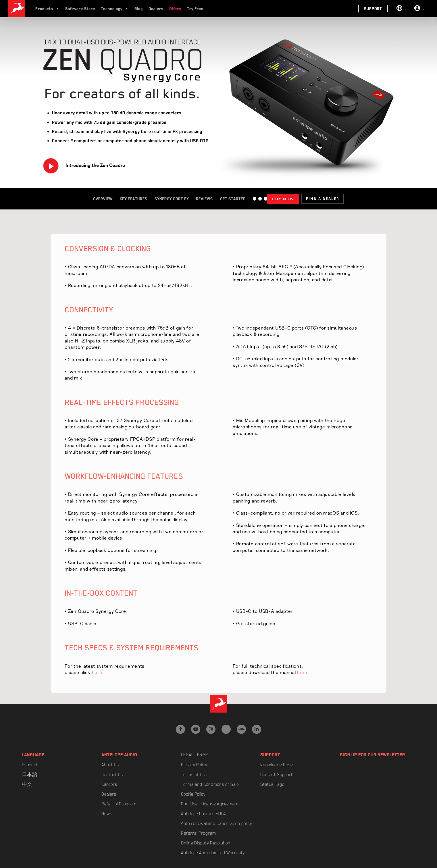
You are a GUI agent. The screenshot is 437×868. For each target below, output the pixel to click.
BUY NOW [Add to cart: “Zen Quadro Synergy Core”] (283, 199)
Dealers (156, 9)
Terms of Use (194, 775)
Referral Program (119, 804)
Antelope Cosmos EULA (203, 814)
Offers (175, 9)
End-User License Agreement (210, 804)
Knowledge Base (277, 765)
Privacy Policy (194, 765)
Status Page (272, 784)
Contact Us (112, 775)
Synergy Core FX (172, 199)
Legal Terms (195, 755)
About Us (110, 765)
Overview (103, 199)
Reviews (204, 199)
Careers (109, 784)
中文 (27, 784)
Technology (115, 9)
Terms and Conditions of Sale (210, 784)
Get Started (233, 199)
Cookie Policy (193, 794)
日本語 (30, 775)
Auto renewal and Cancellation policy (216, 823)
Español (29, 765)
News (107, 814)
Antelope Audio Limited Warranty (213, 853)
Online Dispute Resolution (206, 843)
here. (98, 673)
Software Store (80, 9)
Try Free (195, 9)
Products (47, 9)
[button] (323, 199)
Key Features (134, 199)
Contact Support (277, 775)
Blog (139, 9)
